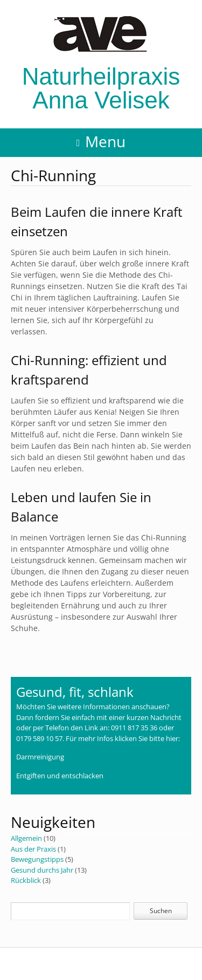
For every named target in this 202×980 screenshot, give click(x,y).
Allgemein (26, 838)
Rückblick (26, 880)
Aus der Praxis (33, 849)
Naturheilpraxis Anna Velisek (101, 65)
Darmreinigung (40, 757)
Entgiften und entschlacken (60, 776)
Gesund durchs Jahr (42, 870)
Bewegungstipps (37, 859)
